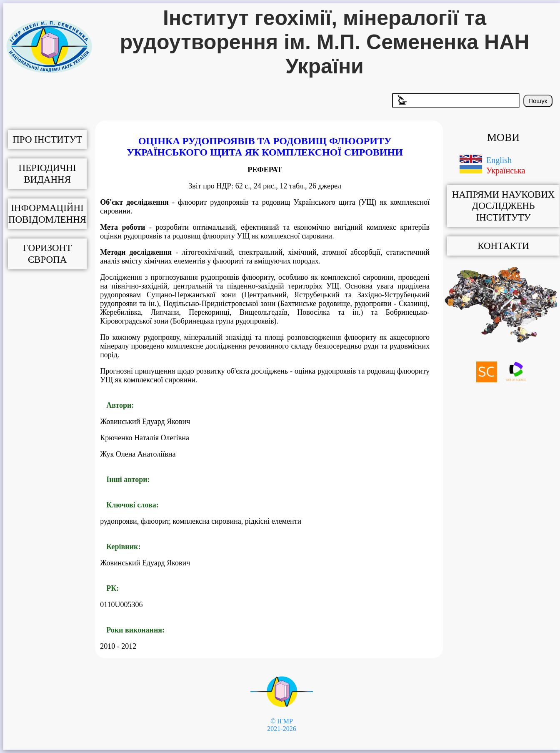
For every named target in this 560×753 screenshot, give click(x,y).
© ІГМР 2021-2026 (281, 725)
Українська (506, 171)
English (499, 160)
